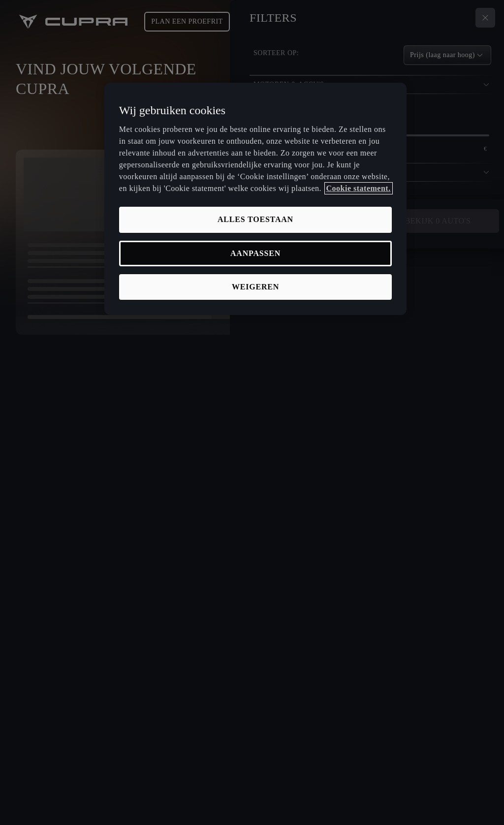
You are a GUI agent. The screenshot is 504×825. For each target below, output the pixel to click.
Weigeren (255, 287)
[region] (255, 199)
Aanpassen (255, 253)
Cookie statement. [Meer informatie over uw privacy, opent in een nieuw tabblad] (359, 188)
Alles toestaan (255, 219)
